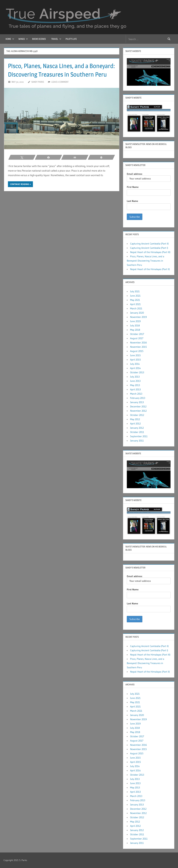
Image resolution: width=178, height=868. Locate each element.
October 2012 (137, 415)
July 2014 (135, 364)
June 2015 (135, 355)
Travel (56, 39)
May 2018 (135, 330)
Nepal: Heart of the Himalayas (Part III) (150, 252)
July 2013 (135, 377)
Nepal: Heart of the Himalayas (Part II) (150, 269)
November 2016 (138, 343)
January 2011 (137, 441)
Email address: (149, 177)
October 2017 (137, 334)
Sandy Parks (38, 82)
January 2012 (137, 428)
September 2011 (139, 436)
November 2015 (138, 347)
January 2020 (137, 313)
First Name (133, 187)
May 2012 (135, 419)
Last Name (132, 201)
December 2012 (138, 406)
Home (10, 39)
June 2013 (135, 381)
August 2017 (137, 338)
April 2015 (135, 360)
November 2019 (138, 317)
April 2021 (135, 304)
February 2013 (138, 398)
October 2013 (137, 372)
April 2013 (135, 389)
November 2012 (138, 411)
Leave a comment (60, 82)
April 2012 (135, 423)
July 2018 (135, 325)
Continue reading (20, 184)
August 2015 (137, 351)
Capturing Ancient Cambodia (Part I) (149, 248)
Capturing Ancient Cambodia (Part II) (149, 244)
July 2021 (135, 291)
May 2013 (135, 385)
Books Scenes (39, 39)
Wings (23, 39)
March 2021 (136, 308)
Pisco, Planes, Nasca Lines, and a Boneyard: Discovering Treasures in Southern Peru (145, 261)
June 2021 (135, 296)
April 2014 (135, 368)
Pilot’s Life (71, 39)
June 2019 (135, 321)
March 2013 (136, 394)
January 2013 (137, 402)
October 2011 (137, 432)
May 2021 (135, 300)
